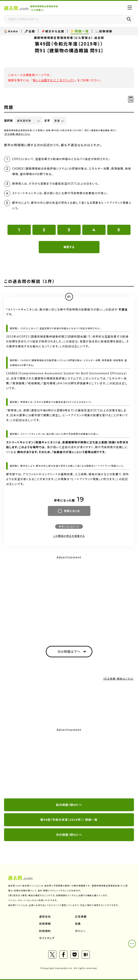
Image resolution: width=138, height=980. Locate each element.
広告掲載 (81, 916)
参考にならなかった (69, 526)
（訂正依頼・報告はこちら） (17, 134)
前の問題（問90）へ (69, 805)
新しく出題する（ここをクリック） (54, 80)
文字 (47, 120)
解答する (69, 247)
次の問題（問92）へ (69, 835)
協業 (78, 924)
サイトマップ (47, 938)
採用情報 (45, 924)
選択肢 (9, 120)
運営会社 (45, 916)
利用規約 (45, 931)
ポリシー (80, 931)
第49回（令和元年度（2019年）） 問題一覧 (69, 820)
